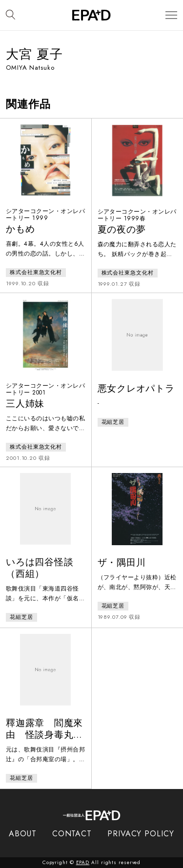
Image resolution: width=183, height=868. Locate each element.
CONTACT (72, 834)
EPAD (83, 862)
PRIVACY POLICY (141, 834)
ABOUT (23, 834)
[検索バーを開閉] (10, 15)
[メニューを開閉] (171, 15)
